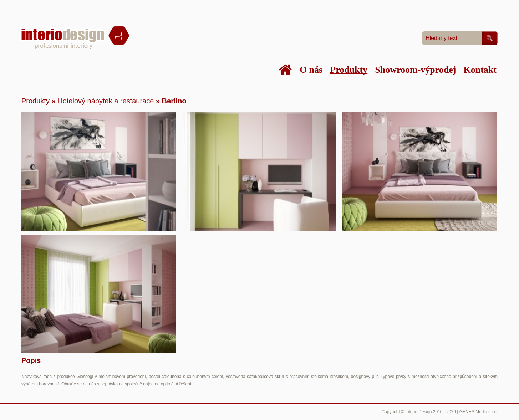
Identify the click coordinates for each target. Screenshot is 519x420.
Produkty (35, 101)
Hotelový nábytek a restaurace (106, 101)
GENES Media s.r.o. (479, 412)
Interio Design (418, 412)
